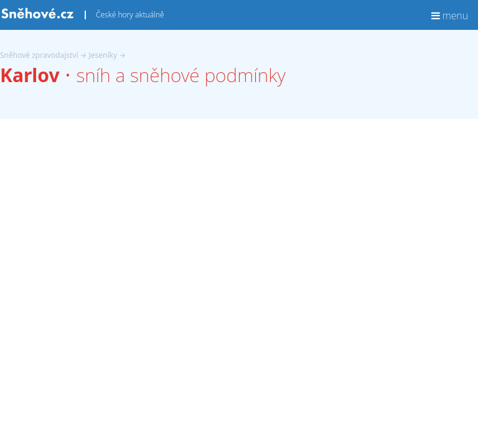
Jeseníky (103, 55)
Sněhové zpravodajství (39, 55)
